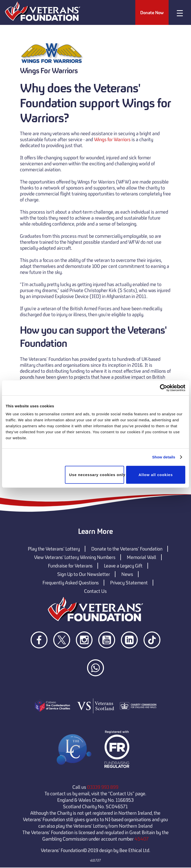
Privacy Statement (129, 583)
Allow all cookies (156, 474)
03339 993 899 (103, 787)
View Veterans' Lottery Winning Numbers (75, 558)
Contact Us (95, 591)
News (127, 574)
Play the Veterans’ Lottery (54, 549)
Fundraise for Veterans (70, 566)
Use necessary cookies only (97, 474)
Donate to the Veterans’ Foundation (127, 549)
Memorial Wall (142, 558)
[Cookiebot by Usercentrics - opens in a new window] (164, 388)
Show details (164, 457)
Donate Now (152, 13)
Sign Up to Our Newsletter (84, 574)
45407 (142, 839)
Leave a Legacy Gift (123, 566)
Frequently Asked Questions (71, 583)
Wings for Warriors (112, 140)
